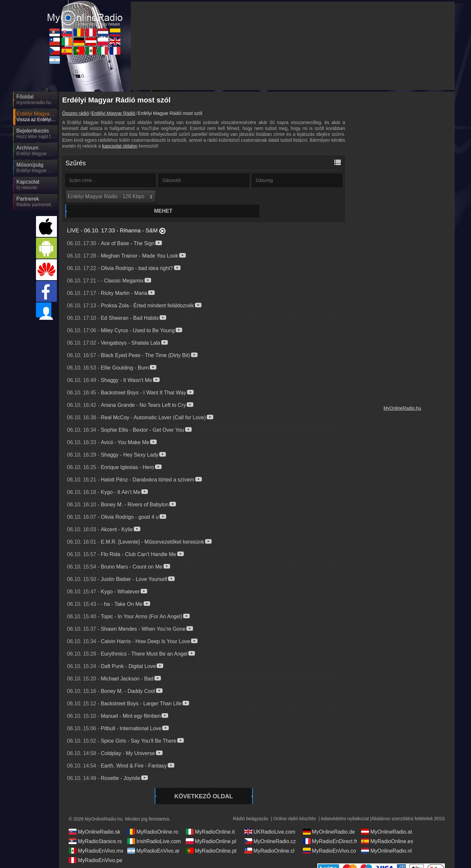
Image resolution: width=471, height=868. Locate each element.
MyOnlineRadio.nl (386, 838)
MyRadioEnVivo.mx (96, 838)
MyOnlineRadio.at (386, 819)
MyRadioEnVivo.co (330, 838)
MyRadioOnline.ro (153, 819)
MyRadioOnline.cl (269, 838)
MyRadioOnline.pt (211, 838)
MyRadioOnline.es (387, 829)
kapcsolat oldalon (120, 146)
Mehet (205, 197)
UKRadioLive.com (270, 819)
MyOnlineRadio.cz (270, 829)
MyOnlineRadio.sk (95, 819)
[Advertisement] (402, 193)
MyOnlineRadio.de (329, 819)
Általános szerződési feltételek (402, 806)
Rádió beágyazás (251, 806)
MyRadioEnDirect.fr (330, 829)
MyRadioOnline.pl (211, 829)
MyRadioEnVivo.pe (96, 848)
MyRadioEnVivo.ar (153, 838)
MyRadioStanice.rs (95, 829)
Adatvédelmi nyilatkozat (345, 806)
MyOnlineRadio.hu (402, 408)
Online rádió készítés (295, 806)
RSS (440, 806)
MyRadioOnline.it (210, 819)
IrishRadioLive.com (154, 829)
